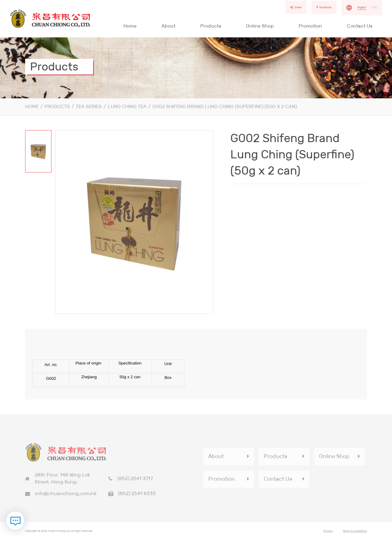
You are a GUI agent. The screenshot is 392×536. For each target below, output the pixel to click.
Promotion (310, 26)
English (362, 7)
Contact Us (360, 26)
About (168, 26)
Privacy (328, 532)
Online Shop (260, 26)
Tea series (89, 106)
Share (296, 7)
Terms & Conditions (355, 532)
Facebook (324, 7)
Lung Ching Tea (127, 106)
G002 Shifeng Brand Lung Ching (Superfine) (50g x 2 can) (225, 106)
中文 (375, 7)
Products (211, 26)
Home (130, 26)
